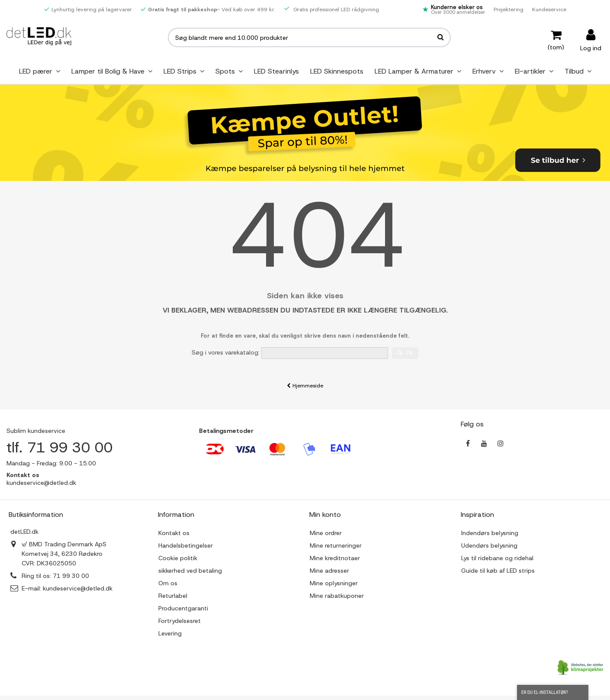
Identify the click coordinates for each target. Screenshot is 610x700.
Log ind (591, 47)
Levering (170, 633)
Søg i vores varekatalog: (226, 352)
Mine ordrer (326, 533)
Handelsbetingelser (186, 545)
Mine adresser (329, 571)
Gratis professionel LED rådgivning (332, 10)
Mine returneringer (336, 545)
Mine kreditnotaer (335, 558)
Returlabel (173, 596)
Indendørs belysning (490, 533)
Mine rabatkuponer (337, 596)
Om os (168, 583)
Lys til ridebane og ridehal (497, 558)
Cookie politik (178, 558)
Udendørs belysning (489, 545)
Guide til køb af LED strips (498, 571)
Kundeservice (549, 10)
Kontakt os (174, 533)
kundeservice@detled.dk (78, 588)
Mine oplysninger (334, 583)
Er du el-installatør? (553, 693)
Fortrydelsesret (180, 621)
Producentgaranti (183, 608)
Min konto (325, 515)
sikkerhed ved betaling (190, 571)
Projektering (509, 10)
